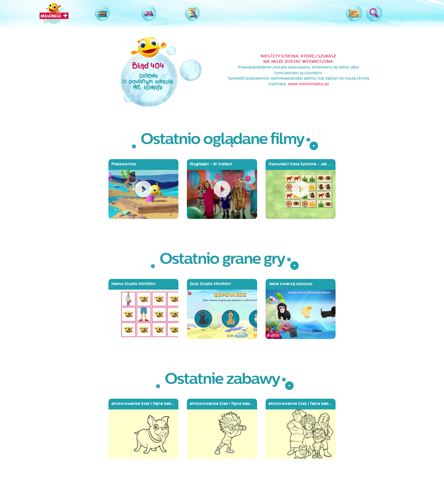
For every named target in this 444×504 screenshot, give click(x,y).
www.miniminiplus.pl (308, 84)
